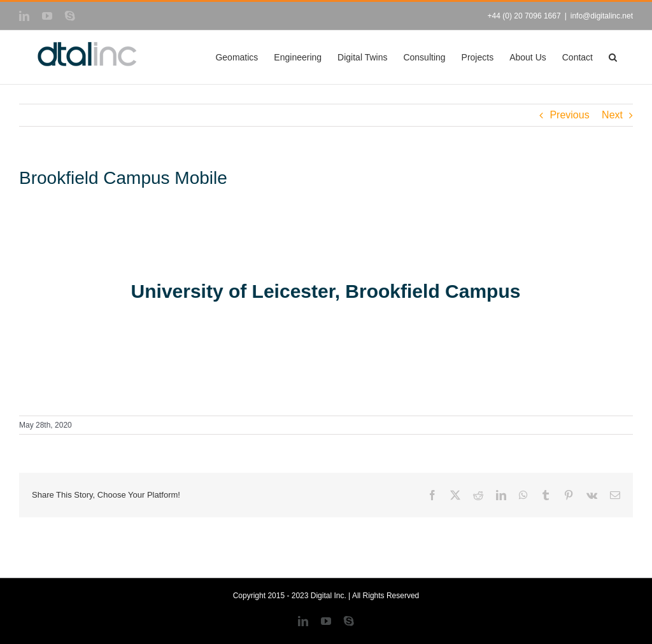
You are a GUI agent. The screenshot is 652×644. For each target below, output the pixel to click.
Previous (569, 115)
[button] (613, 57)
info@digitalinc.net (602, 16)
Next (612, 115)
